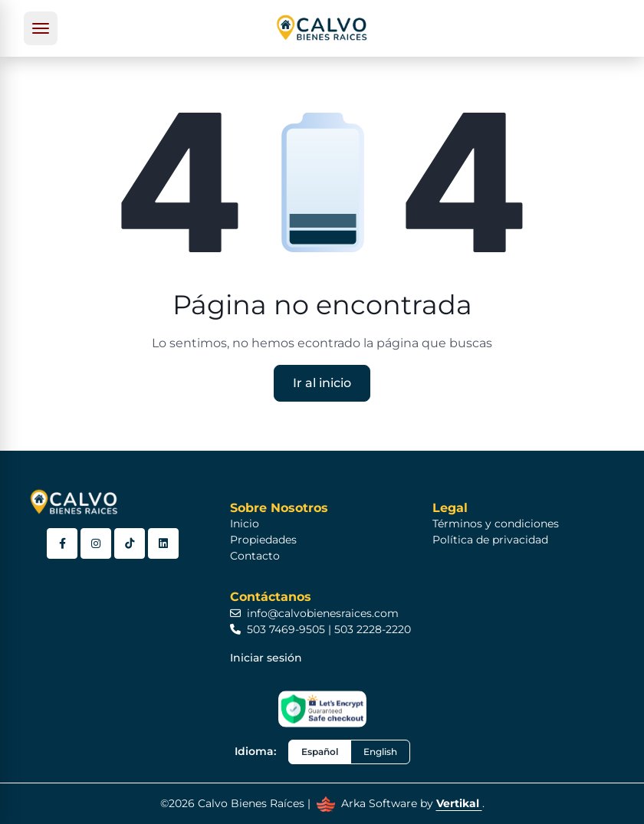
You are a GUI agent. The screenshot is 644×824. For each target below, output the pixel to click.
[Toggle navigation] (41, 28)
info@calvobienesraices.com (314, 613)
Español (320, 752)
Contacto (255, 556)
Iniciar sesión (266, 658)
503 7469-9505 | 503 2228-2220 (320, 629)
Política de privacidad (490, 540)
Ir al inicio (322, 383)
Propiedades (263, 540)
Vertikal (459, 803)
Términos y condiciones (496, 524)
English (380, 752)
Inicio (245, 524)
